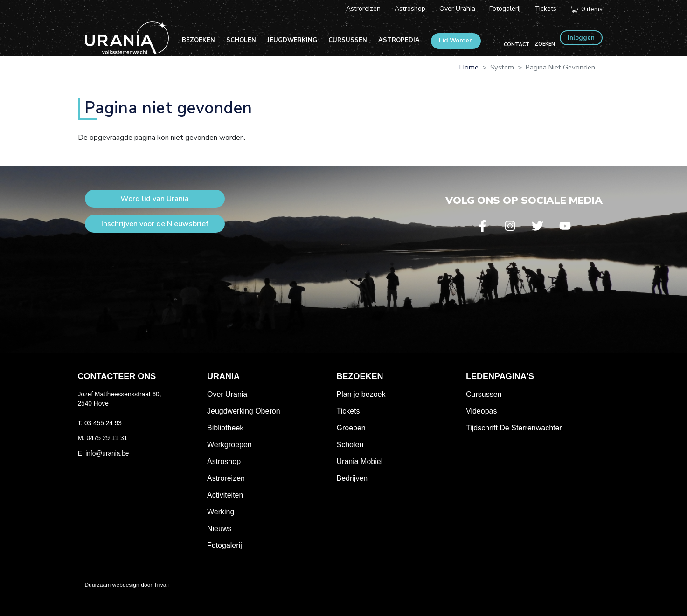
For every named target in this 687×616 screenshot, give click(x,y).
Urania (223, 376)
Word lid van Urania (155, 199)
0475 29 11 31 (107, 438)
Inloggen (581, 38)
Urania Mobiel (360, 461)
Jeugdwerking (292, 40)
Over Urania (457, 9)
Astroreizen (363, 9)
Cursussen (348, 40)
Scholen (241, 40)
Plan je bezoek (361, 394)
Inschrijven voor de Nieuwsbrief (155, 224)
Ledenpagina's (500, 376)
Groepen (351, 428)
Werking (221, 512)
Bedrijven (352, 478)
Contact (517, 45)
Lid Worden (456, 41)
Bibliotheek (225, 428)
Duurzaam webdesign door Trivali (127, 585)
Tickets (545, 9)
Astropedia (399, 40)
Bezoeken (198, 40)
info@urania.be (107, 453)
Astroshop (410, 9)
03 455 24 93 (103, 423)
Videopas (481, 411)
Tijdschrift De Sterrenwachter (514, 428)
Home (469, 67)
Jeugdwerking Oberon (244, 411)
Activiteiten (225, 495)
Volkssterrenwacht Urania (127, 37)
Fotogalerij (505, 9)
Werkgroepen (229, 445)
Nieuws (219, 529)
